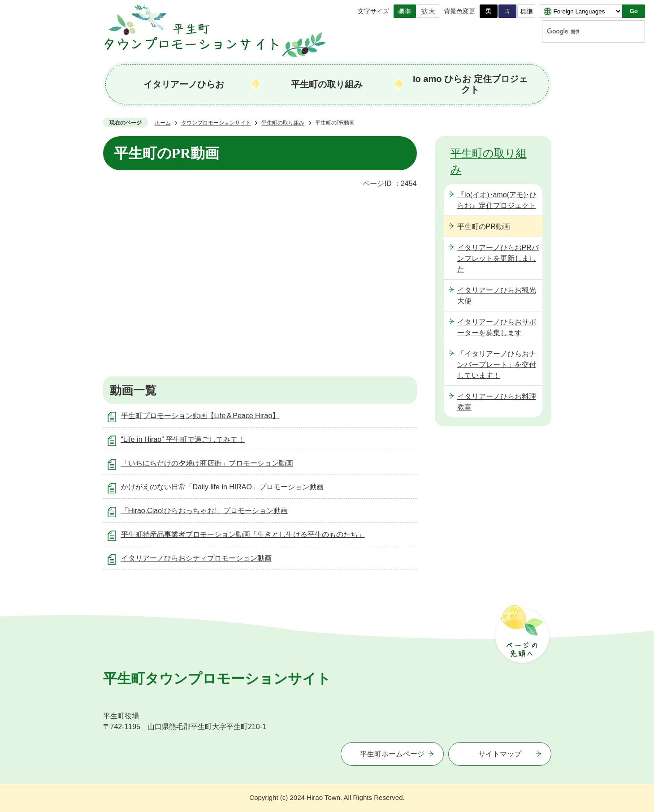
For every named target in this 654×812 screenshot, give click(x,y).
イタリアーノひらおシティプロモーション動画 (196, 558)
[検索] (585, 31)
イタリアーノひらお (184, 84)
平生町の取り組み (327, 84)
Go (634, 11)
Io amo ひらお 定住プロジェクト (470, 84)
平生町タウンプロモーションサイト (217, 679)
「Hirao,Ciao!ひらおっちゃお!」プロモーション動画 (204, 511)
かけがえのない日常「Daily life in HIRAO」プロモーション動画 (222, 487)
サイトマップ (500, 754)
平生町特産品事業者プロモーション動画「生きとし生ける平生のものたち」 (243, 534)
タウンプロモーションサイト (216, 123)
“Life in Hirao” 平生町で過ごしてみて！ (183, 439)
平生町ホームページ (392, 754)
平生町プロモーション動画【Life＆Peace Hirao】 (200, 416)
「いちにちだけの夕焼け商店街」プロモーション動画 (207, 463)
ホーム (163, 123)
